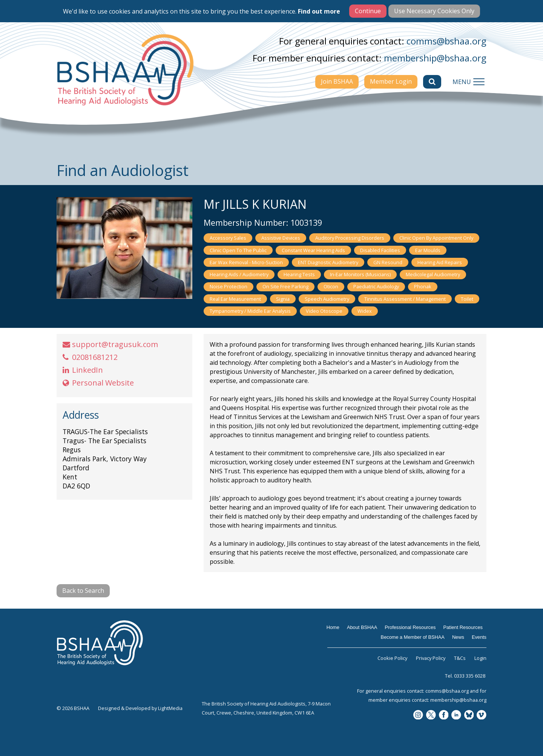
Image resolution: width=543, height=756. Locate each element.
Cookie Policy (392, 658)
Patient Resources (463, 627)
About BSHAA (362, 627)
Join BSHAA (337, 81)
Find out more (319, 11)
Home (333, 627)
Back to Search (83, 591)
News (458, 637)
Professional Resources (410, 627)
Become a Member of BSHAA (413, 637)
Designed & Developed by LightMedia (140, 708)
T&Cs (460, 658)
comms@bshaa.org (446, 41)
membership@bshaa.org (435, 58)
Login (480, 658)
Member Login (391, 81)
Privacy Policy (431, 658)
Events (479, 637)
